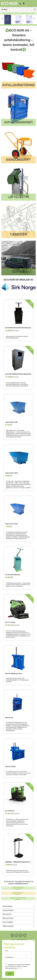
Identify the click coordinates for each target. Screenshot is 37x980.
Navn (18, 952)
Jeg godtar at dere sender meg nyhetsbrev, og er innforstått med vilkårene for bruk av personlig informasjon (18, 966)
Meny (4, 9)
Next (36, 18)
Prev (5, 18)
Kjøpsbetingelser (22, 940)
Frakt (13, 940)
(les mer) (20, 968)
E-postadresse (18, 959)
